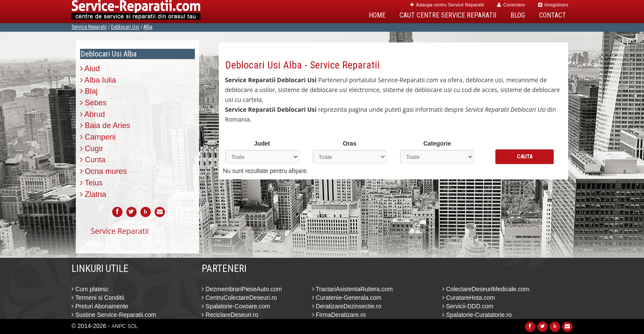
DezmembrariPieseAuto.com (242, 289)
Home (377, 15)
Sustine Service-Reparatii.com (114, 315)
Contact (553, 15)
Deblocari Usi (125, 27)
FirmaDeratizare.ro (339, 315)
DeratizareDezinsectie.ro (347, 306)
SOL (133, 326)
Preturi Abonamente (100, 306)
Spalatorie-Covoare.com (236, 306)
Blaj (89, 91)
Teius (91, 183)
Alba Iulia (98, 80)
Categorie (437, 143)
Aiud (90, 69)
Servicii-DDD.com (468, 306)
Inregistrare (553, 5)
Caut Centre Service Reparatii (448, 15)
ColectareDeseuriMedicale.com (486, 289)
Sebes (93, 103)
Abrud (92, 114)
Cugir (92, 149)
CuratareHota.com (469, 298)
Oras (350, 143)
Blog (518, 15)
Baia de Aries (105, 125)
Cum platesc (90, 289)
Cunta (93, 160)
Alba (148, 27)
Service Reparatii (89, 27)
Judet (262, 143)
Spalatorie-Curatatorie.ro (477, 315)
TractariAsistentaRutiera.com (353, 289)
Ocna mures (103, 171)
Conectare (511, 5)
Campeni (98, 137)
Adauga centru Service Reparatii (447, 5)
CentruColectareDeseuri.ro (239, 298)
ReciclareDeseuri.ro (230, 315)
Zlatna (93, 194)
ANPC (119, 326)
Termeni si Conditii (98, 298)
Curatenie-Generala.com (347, 298)
